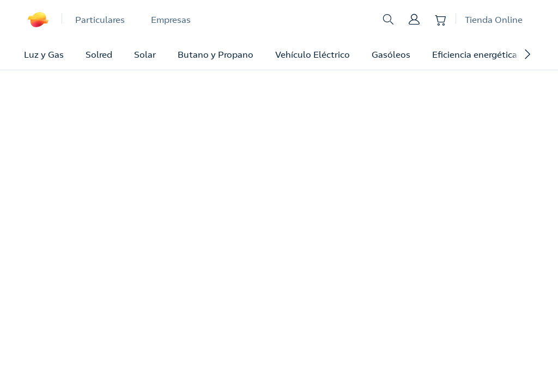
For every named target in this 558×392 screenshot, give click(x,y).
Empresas (171, 20)
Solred (99, 54)
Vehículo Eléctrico (313, 54)
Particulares (100, 20)
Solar (145, 54)
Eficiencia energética (475, 54)
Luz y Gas (44, 54)
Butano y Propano (216, 54)
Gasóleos (391, 54)
